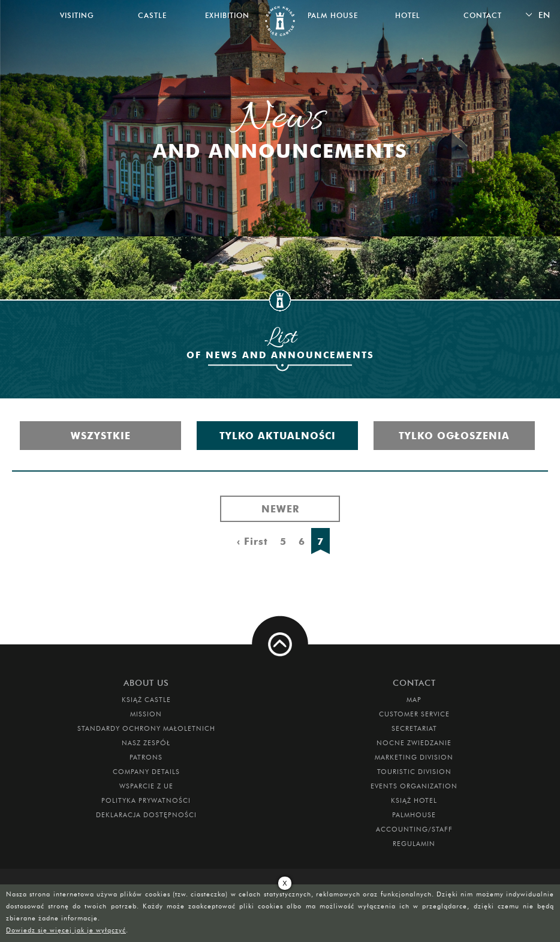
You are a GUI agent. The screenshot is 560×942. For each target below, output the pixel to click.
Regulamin (414, 844)
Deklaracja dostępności (146, 815)
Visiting (77, 15)
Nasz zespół (146, 743)
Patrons (146, 757)
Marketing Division (414, 757)
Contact (483, 15)
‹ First (252, 541)
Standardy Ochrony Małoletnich (146, 728)
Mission (146, 714)
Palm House (333, 15)
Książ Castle (146, 700)
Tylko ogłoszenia (454, 436)
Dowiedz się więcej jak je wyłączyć (66, 930)
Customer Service (414, 714)
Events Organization (414, 786)
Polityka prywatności (146, 800)
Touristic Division (414, 772)
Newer (280, 509)
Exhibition (227, 15)
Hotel (408, 15)
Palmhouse (414, 815)
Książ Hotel (414, 800)
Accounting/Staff (414, 829)
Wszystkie (101, 436)
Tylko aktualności (278, 436)
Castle (152, 15)
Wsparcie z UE (146, 786)
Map (414, 700)
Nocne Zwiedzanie (414, 743)
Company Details (146, 772)
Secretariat (414, 728)
